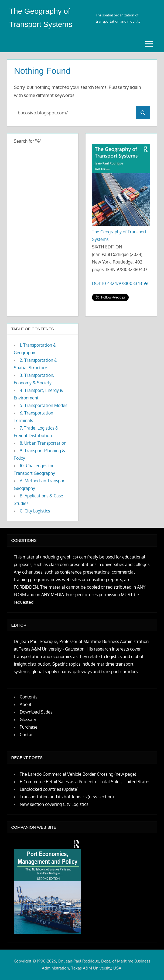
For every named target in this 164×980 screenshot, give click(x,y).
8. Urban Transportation (43, 443)
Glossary (28, 719)
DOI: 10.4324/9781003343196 (120, 283)
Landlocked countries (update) (49, 789)
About (26, 704)
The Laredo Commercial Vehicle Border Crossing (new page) (78, 774)
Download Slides (36, 712)
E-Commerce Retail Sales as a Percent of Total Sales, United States (85, 782)
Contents (28, 697)
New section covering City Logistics (54, 804)
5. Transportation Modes (43, 405)
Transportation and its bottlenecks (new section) (67, 797)
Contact (27, 735)
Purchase (29, 727)
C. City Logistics (35, 511)
